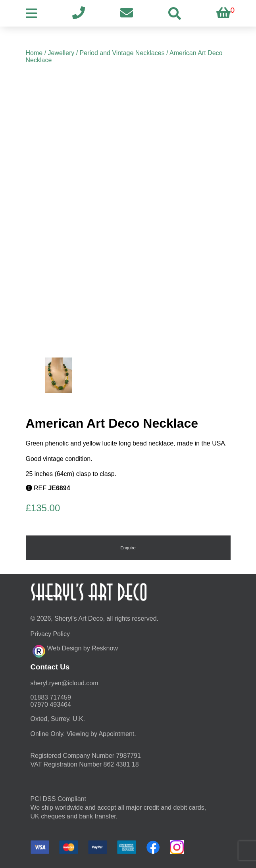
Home (34, 53)
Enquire (128, 548)
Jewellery (61, 53)
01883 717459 (51, 697)
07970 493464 (51, 705)
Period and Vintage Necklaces (122, 53)
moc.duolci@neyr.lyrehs (64, 683)
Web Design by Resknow (75, 650)
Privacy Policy (50, 634)
